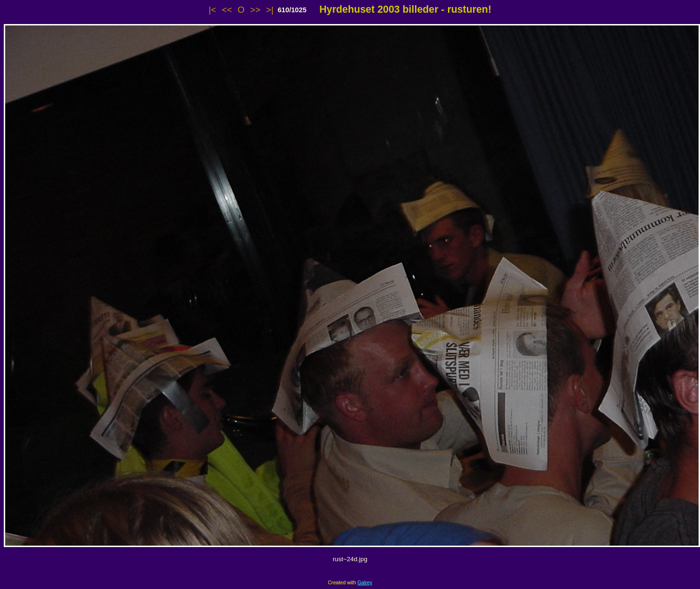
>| (270, 10)
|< (212, 10)
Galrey (365, 582)
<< (227, 10)
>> (255, 10)
